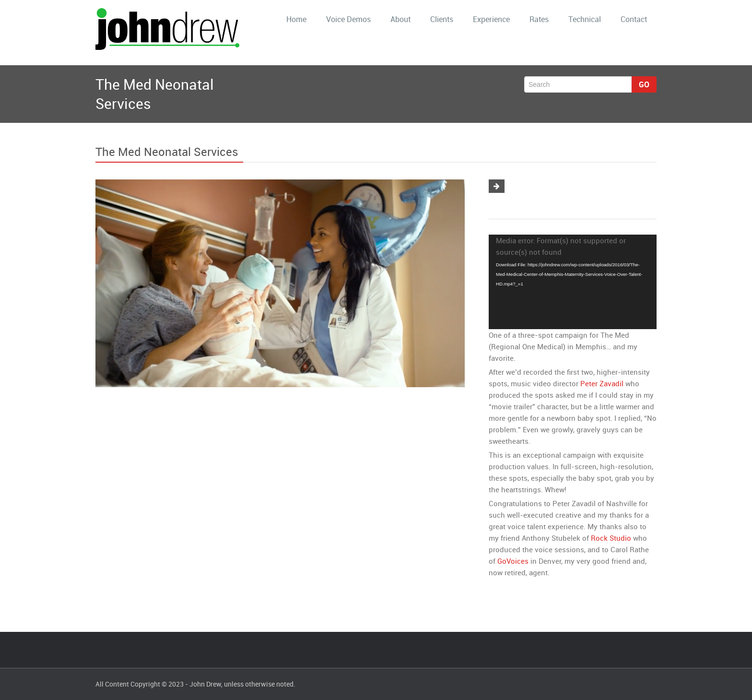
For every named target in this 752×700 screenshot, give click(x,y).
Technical (585, 19)
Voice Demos (348, 19)
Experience (491, 19)
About (400, 19)
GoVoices (513, 561)
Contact (634, 19)
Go (644, 84)
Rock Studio (611, 538)
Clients (442, 19)
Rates (539, 19)
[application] (573, 282)
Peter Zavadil (602, 383)
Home (296, 19)
